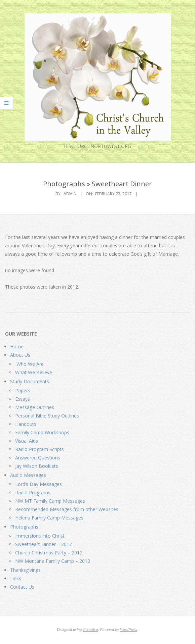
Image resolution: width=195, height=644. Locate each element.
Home (17, 346)
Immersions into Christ (40, 536)
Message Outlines (35, 407)
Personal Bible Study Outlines (47, 416)
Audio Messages (28, 475)
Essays (23, 399)
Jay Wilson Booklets (37, 466)
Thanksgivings (25, 570)
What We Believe (34, 372)
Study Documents (30, 381)
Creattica (90, 630)
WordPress (129, 630)
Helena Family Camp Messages (49, 518)
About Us (20, 355)
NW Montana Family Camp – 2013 (53, 561)
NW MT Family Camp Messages (50, 501)
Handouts (26, 424)
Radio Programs (33, 492)
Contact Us (22, 587)
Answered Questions (38, 458)
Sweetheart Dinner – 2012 (44, 544)
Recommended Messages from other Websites (67, 509)
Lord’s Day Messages (38, 484)
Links (16, 578)
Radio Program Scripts (40, 449)
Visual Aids (27, 441)
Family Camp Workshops (42, 432)
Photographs (24, 527)
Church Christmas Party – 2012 (49, 553)
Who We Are (29, 364)
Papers (23, 390)
